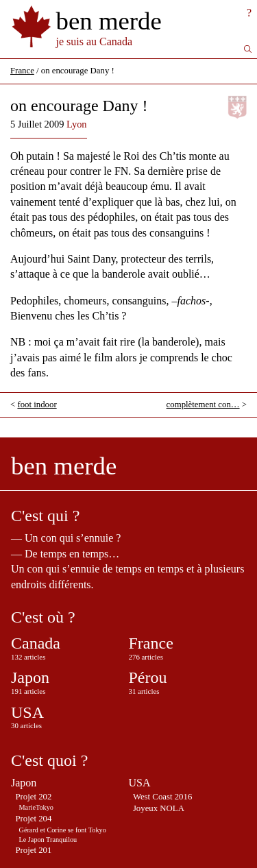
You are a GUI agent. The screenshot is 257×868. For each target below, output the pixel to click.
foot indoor (37, 405)
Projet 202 (33, 797)
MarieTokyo (36, 807)
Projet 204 (33, 819)
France (22, 71)
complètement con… (203, 405)
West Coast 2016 (162, 797)
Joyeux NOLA (159, 808)
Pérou (148, 677)
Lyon (77, 124)
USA (27, 712)
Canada (36, 643)
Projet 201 (33, 850)
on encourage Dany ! (79, 106)
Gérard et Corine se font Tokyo (63, 830)
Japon (30, 677)
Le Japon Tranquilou (48, 840)
